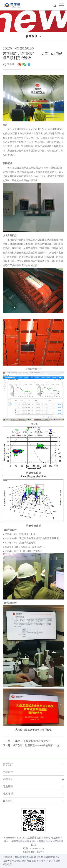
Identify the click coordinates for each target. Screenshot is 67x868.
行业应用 (8, 786)
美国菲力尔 (42, 861)
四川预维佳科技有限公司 (47, 857)
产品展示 (8, 772)
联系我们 (8, 801)
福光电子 (7, 864)
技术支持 (8, 794)
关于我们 (8, 764)
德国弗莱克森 (29, 861)
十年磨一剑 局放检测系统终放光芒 (32, 741)
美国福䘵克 (54, 861)
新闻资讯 (8, 779)
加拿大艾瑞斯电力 (12, 861)
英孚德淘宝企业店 (24, 857)
